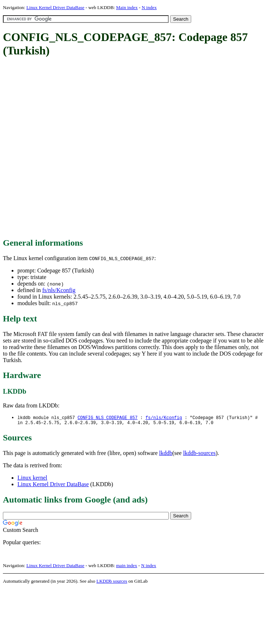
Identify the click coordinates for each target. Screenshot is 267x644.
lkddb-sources (200, 454)
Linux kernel (32, 479)
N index (149, 7)
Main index (127, 7)
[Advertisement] (83, 148)
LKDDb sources (112, 583)
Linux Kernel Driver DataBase (56, 7)
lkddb (166, 454)
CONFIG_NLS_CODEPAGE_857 (108, 418)
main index (127, 567)
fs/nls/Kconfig (59, 290)
